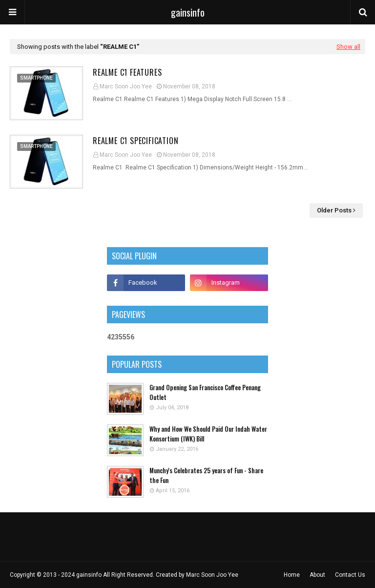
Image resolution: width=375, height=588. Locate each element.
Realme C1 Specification (135, 141)
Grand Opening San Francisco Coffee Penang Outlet (205, 392)
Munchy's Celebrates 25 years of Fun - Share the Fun (206, 475)
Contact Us (350, 575)
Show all (348, 47)
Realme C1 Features (127, 72)
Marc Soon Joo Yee (126, 86)
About (317, 575)
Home (292, 575)
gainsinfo (188, 12)
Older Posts (334, 210)
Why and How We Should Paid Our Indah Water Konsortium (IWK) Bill (208, 434)
